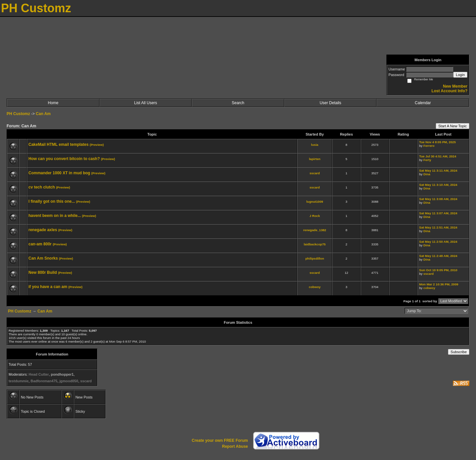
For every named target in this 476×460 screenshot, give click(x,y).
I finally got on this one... (52, 201)
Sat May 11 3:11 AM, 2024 (438, 170)
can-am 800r (40, 244)
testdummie (19, 381)
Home (53, 103)
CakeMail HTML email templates (59, 145)
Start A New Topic (453, 126)
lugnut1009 (315, 202)
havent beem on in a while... (55, 216)
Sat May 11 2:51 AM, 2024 (438, 227)
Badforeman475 (44, 381)
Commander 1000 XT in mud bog (59, 173)
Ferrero (429, 146)
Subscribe (459, 352)
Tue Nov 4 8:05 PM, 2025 (437, 142)
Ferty (427, 160)
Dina (427, 174)
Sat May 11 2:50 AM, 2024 (438, 242)
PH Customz (19, 114)
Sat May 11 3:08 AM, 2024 (438, 199)
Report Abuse (235, 446)
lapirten (315, 159)
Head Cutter (39, 374)
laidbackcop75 (315, 244)
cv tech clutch (42, 187)
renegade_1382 (315, 230)
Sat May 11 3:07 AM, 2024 (438, 213)
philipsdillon (315, 258)
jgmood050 (69, 381)
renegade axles (43, 230)
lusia (315, 145)
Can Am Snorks (43, 258)
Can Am (43, 114)
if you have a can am (48, 287)
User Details (330, 103)
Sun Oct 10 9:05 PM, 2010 (438, 270)
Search (238, 103)
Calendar (423, 103)
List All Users (146, 103)
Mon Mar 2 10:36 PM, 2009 (439, 284)
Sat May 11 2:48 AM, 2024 (438, 256)
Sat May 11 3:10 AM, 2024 (438, 185)
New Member (455, 86)
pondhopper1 (62, 374)
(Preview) (97, 145)
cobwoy (315, 287)
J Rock (315, 216)
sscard (315, 173)
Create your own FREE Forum (220, 440)
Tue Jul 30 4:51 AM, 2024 (438, 156)
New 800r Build (43, 272)
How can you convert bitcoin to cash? (64, 159)
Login (460, 75)
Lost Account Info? (449, 91)
